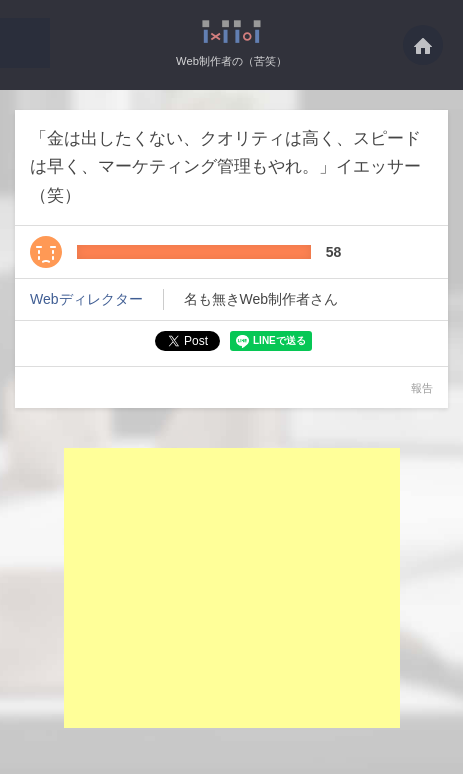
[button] (25, 43)
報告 (422, 388)
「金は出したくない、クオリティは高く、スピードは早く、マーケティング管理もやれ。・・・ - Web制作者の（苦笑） (231, 31)
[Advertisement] (232, 588)
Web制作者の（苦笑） (231, 61)
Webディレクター (86, 299)
